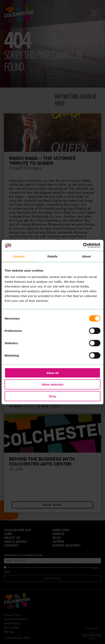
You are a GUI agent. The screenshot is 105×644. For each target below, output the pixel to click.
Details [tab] (52, 256)
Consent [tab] (19, 256)
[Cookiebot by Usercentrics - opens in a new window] (83, 245)
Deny (53, 396)
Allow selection (52, 384)
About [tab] (86, 256)
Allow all (53, 373)
